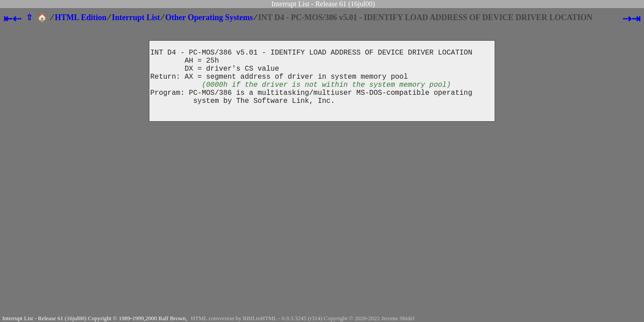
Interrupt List (136, 17)
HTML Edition (81, 17)
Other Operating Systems (209, 17)
